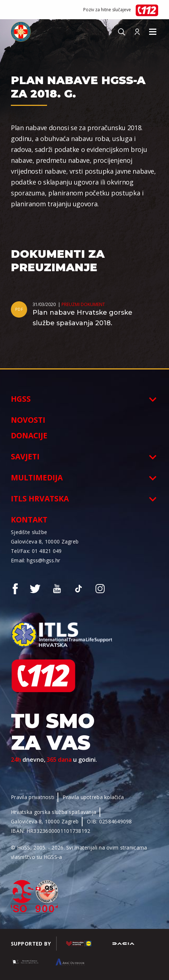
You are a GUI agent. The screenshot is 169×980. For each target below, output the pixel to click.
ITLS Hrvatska (40, 499)
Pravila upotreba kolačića (93, 797)
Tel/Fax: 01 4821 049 (36, 551)
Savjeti (25, 456)
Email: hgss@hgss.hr (35, 560)
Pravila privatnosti (33, 797)
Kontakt (29, 520)
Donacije (29, 435)
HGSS (21, 399)
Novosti (28, 420)
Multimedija (37, 477)
